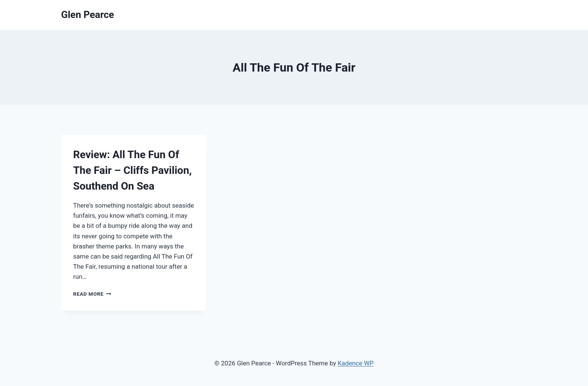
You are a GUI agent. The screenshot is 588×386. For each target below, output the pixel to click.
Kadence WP (355, 363)
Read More (92, 294)
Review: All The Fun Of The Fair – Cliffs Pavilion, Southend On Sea (132, 170)
